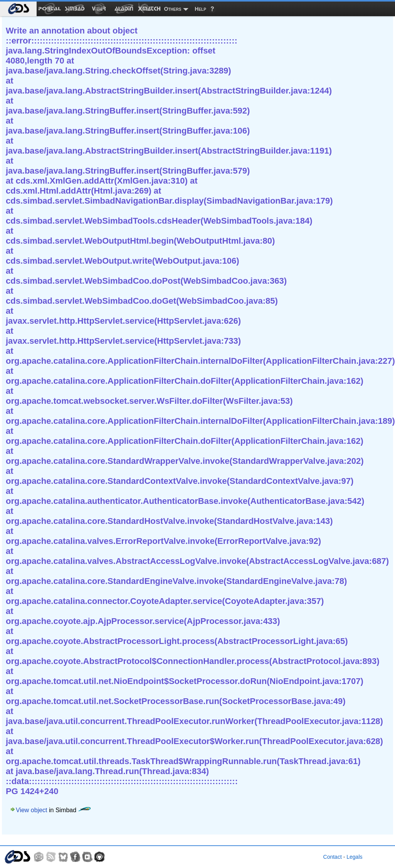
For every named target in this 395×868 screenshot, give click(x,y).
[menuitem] (18, 9)
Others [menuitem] (173, 9)
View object (32, 810)
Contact (333, 857)
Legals (354, 857)
